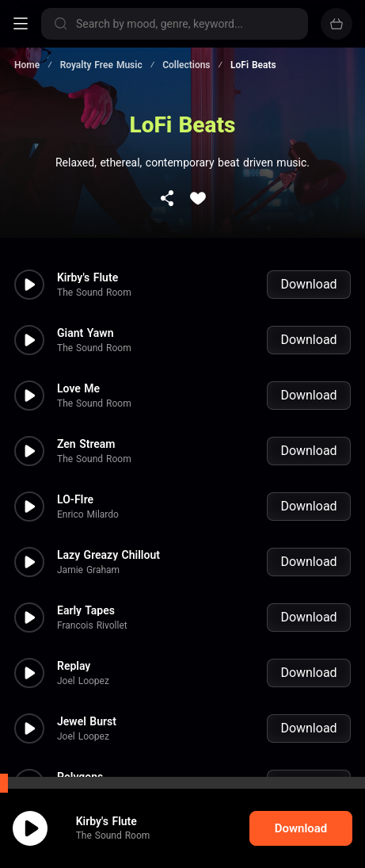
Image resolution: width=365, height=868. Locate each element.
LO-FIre (75, 484)
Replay (74, 650)
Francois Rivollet (92, 610)
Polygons (80, 761)
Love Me (78, 373)
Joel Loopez (83, 665)
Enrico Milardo (88, 499)
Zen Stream (86, 428)
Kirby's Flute (87, 262)
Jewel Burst (87, 705)
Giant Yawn (86, 317)
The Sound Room (94, 277)
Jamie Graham (88, 554)
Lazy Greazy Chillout (108, 539)
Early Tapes (86, 595)
